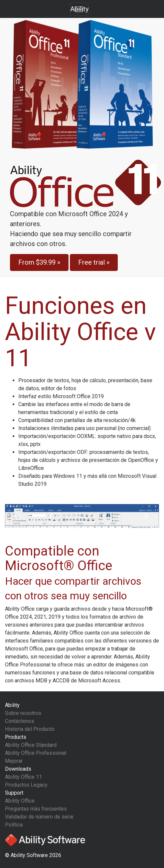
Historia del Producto (30, 729)
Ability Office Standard (31, 745)
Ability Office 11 (23, 777)
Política (14, 825)
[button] (16, 516)
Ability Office (20, 801)
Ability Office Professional (36, 753)
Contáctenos (20, 721)
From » (39, 262)
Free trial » (94, 262)
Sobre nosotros (23, 713)
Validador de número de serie (39, 817)
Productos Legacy (26, 785)
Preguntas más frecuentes (36, 809)
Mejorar (14, 761)
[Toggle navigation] (79, 9)
